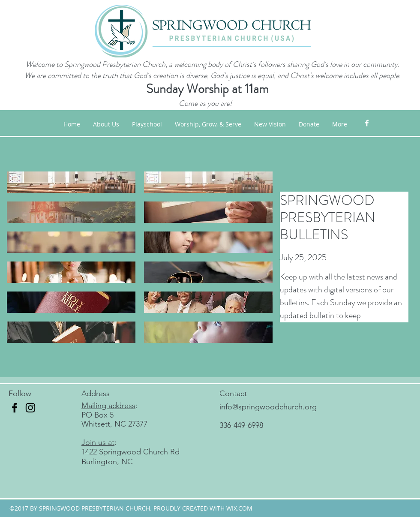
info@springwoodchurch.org (268, 407)
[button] (208, 124)
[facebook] (367, 123)
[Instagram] (30, 408)
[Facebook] (15, 408)
